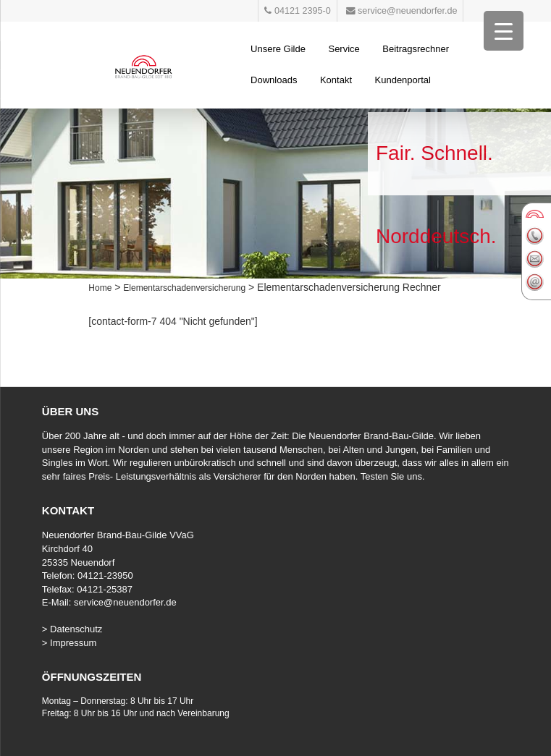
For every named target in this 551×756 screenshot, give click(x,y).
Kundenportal (403, 80)
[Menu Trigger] (504, 31)
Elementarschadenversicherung (184, 288)
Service (344, 49)
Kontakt (336, 80)
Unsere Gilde (278, 49)
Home (100, 288)
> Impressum (70, 643)
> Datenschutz (72, 629)
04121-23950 (105, 576)
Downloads (274, 80)
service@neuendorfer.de (125, 602)
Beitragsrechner (416, 49)
